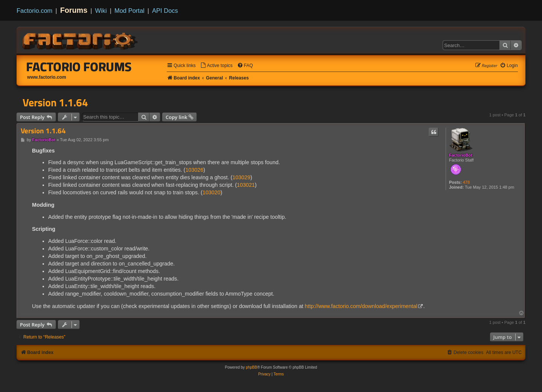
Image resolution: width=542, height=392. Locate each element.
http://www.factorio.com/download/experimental (361, 306)
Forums (74, 10)
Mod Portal (129, 11)
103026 (195, 170)
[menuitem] (216, 66)
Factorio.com (34, 11)
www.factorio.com (47, 77)
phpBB (251, 367)
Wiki (101, 11)
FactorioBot (461, 155)
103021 (246, 185)
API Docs (165, 11)
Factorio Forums (79, 67)
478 (466, 182)
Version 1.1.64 (55, 102)
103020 (212, 192)
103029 (241, 177)
